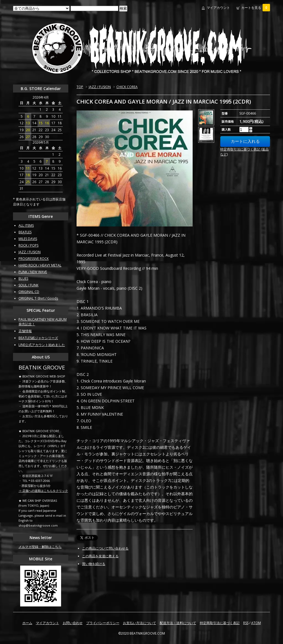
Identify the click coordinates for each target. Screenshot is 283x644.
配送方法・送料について (178, 623)
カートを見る (256, 8)
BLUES (23, 279)
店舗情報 (25, 331)
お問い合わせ (73, 623)
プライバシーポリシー (103, 623)
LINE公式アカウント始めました (42, 345)
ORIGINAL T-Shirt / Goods (38, 298)
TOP (80, 87)
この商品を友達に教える (100, 556)
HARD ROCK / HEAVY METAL (40, 265)
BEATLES (25, 232)
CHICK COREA (127, 87)
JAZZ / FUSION (100, 87)
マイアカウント (218, 8)
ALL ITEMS (26, 225)
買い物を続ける (94, 564)
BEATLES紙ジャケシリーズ (38, 338)
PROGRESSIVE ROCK (34, 259)
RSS (246, 623)
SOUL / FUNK (28, 285)
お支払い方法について (140, 623)
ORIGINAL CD (29, 292)
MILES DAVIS (28, 239)
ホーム (27, 623)
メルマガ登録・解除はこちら (40, 547)
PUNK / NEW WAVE (33, 272)
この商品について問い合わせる (105, 548)
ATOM (256, 623)
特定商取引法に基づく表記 (220, 623)
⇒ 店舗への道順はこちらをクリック (43, 491)
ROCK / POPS (28, 245)
